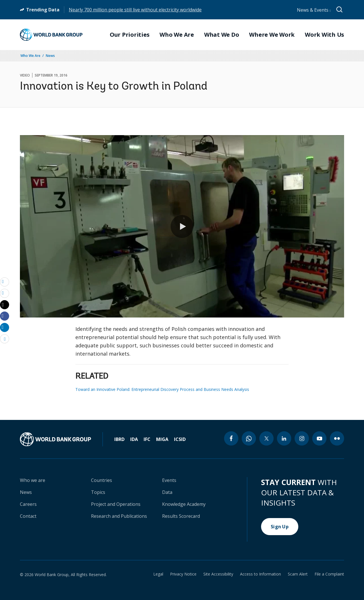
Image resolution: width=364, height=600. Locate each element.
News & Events (314, 10)
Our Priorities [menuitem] (130, 35)
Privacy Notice (183, 574)
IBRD (119, 439)
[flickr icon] (337, 438)
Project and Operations (116, 504)
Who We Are (30, 56)
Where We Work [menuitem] (272, 35)
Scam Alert (298, 574)
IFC (147, 439)
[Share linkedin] (5, 327)
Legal (158, 574)
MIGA (162, 439)
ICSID (180, 439)
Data (167, 492)
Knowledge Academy (184, 504)
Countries (102, 480)
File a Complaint (329, 574)
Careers (28, 504)
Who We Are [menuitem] (177, 35)
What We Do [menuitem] (222, 35)
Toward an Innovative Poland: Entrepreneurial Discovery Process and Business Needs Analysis (162, 389)
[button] (182, 226)
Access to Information (260, 574)
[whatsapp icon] (249, 438)
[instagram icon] (302, 438)
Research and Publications (119, 516)
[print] (5, 293)
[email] (5, 282)
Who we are (33, 480)
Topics (98, 492)
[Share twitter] (5, 305)
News (50, 56)
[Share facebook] (5, 316)
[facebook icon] (231, 438)
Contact (28, 516)
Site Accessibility (218, 574)
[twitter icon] (266, 438)
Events (169, 480)
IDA (134, 439)
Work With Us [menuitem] (324, 35)
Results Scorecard (181, 516)
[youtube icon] (319, 438)
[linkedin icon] (284, 438)
